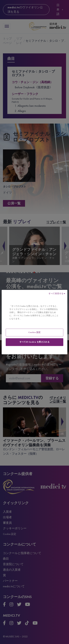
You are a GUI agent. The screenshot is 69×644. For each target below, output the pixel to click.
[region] (34, 322)
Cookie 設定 (34, 332)
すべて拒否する (56, 293)
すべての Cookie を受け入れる (34, 342)
